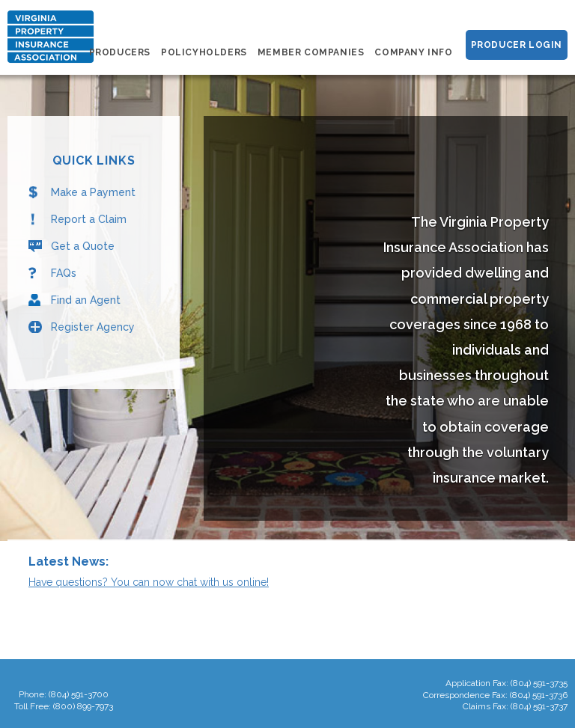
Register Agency (93, 327)
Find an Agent (86, 300)
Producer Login (517, 45)
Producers (120, 52)
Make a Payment (93, 192)
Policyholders (204, 52)
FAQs (64, 273)
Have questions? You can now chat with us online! (149, 582)
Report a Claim (89, 219)
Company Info (413, 52)
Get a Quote (83, 246)
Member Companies (311, 52)
